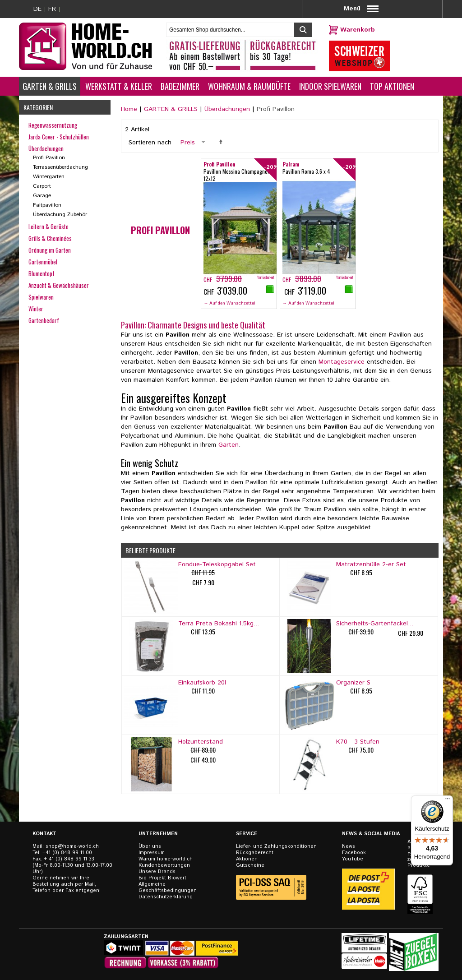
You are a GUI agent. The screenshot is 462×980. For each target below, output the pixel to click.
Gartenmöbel (43, 262)
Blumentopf (42, 273)
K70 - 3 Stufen (358, 742)
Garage (42, 196)
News (349, 846)
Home (129, 109)
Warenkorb (358, 30)
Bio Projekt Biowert (162, 878)
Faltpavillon (47, 205)
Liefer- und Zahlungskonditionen (276, 846)
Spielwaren (41, 297)
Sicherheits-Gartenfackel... (375, 624)
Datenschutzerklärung (166, 897)
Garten (229, 445)
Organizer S (353, 683)
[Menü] (448, 801)
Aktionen (247, 859)
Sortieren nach (150, 143)
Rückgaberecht (255, 853)
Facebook (354, 853)
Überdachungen (227, 109)
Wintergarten (49, 177)
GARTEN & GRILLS (171, 109)
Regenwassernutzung (53, 125)
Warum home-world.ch (166, 859)
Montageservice (342, 362)
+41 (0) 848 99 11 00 (67, 853)
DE (37, 9)
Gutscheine (250, 865)
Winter (36, 309)
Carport (42, 186)
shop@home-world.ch (72, 846)
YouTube (353, 859)
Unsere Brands (157, 872)
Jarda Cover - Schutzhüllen (59, 137)
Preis (188, 143)
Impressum (152, 853)
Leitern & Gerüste (49, 227)
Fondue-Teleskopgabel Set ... (221, 564)
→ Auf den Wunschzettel (229, 303)
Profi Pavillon (49, 158)
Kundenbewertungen (164, 865)
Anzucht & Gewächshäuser (59, 285)
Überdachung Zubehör (60, 215)
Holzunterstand (201, 742)
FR (52, 9)
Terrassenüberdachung (60, 167)
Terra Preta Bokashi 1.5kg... (219, 624)
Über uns (150, 846)
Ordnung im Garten (50, 250)
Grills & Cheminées (50, 238)
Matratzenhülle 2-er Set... (374, 564)
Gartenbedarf (44, 320)
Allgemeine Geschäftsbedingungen (168, 888)
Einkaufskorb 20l (202, 683)
